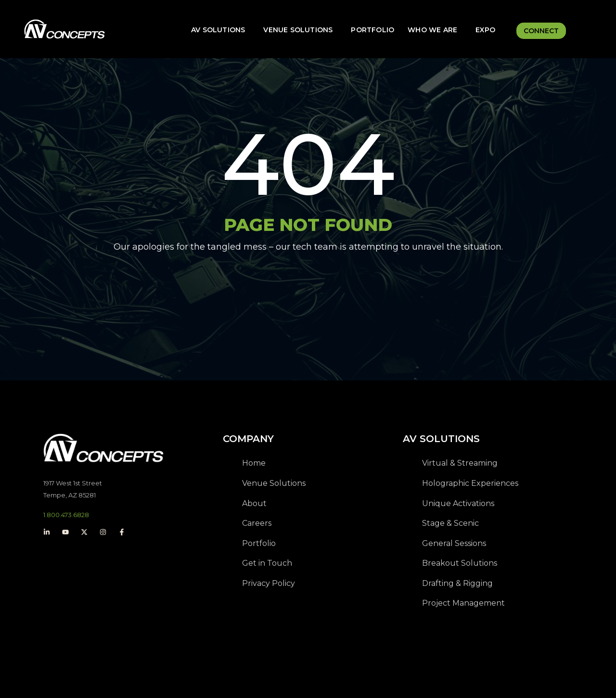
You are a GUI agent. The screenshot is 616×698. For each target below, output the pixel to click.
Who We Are (432, 30)
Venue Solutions (298, 30)
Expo (485, 30)
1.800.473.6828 (66, 515)
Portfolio (372, 30)
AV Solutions (218, 30)
